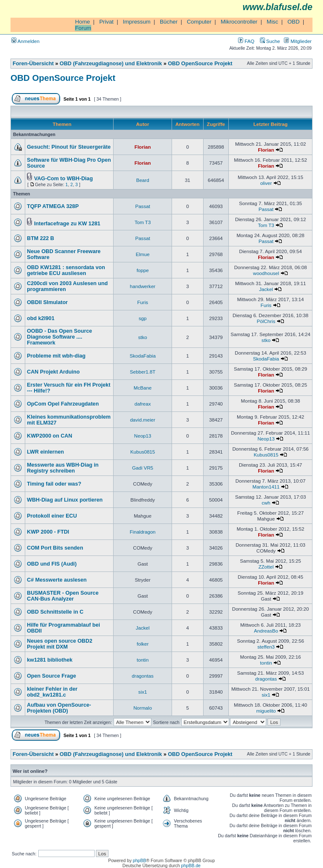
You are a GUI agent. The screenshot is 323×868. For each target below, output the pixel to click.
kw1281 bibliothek (50, 660)
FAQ (246, 41)
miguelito (266, 711)
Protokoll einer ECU (52, 516)
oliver (266, 183)
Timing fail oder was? (54, 484)
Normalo (143, 708)
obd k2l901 (41, 318)
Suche (270, 41)
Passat (143, 206)
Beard (143, 180)
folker (143, 644)
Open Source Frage (52, 676)
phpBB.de (191, 865)
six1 (143, 692)
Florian (143, 147)
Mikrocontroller (239, 22)
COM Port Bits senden (55, 548)
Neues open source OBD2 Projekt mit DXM (60, 644)
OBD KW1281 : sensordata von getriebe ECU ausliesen (66, 270)
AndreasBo (266, 631)
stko (143, 337)
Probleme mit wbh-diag (56, 356)
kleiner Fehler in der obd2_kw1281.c (52, 692)
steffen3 (266, 647)
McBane (143, 388)
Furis (143, 302)
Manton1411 (266, 487)
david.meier (143, 420)
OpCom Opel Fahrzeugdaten (63, 404)
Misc (272, 22)
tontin (143, 660)
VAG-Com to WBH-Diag (64, 179)
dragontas (143, 676)
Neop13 (143, 436)
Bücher (169, 22)
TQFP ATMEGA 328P (53, 206)
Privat (106, 22)
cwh (266, 503)
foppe (143, 270)
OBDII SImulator (47, 302)
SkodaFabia (143, 356)
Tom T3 (143, 222)
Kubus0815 (143, 452)
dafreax (143, 404)
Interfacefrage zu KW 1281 (67, 224)
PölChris (266, 321)
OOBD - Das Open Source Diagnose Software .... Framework (60, 337)
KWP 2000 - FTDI (48, 532)
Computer (199, 22)
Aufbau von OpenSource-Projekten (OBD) (59, 708)
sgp (143, 318)
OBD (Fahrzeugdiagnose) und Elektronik (111, 64)
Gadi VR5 (143, 468)
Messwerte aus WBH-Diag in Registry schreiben (63, 468)
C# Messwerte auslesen (57, 580)
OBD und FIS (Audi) (52, 564)
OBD (293, 22)
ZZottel (266, 567)
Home (82, 22)
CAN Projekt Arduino (53, 372)
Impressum (137, 22)
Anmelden (25, 41)
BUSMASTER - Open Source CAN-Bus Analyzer (63, 596)
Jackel (266, 289)
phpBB (140, 860)
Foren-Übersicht (33, 64)
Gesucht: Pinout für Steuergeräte (69, 147)
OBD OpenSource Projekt (200, 64)
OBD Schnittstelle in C (55, 612)
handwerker (143, 286)
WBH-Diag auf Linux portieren (65, 500)
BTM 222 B (41, 238)
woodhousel (266, 273)
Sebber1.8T (143, 372)
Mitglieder (298, 41)
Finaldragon (143, 532)
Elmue (143, 254)
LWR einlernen (45, 452)
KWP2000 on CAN (50, 436)
